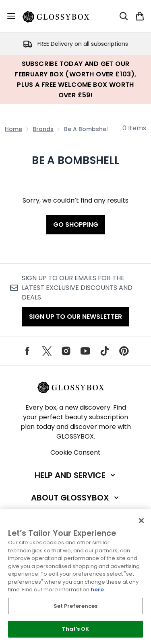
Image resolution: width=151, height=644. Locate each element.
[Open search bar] (124, 16)
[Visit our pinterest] (124, 351)
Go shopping (76, 225)
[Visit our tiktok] (105, 351)
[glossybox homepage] (61, 16)
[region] (75, 577)
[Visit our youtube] (85, 351)
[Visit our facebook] (27, 351)
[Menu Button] (11, 16)
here (97, 590)
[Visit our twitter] (47, 351)
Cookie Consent (75, 452)
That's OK (75, 629)
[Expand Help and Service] (76, 475)
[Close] (141, 521)
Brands (43, 129)
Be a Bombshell (75, 160)
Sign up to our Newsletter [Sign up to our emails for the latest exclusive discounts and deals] (75, 317)
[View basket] (140, 16)
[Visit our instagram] (66, 351)
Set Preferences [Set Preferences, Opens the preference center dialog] (76, 606)
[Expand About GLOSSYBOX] (76, 498)
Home (13, 129)
